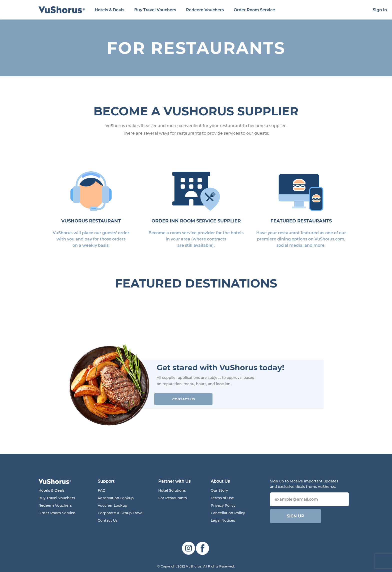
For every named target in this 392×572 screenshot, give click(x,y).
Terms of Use (222, 498)
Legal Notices (223, 520)
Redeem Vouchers (205, 10)
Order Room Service (254, 10)
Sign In (380, 10)
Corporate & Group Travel (121, 513)
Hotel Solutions (172, 490)
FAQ (102, 490)
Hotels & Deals (109, 10)
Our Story (219, 490)
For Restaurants (172, 498)
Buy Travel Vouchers (155, 10)
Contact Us (183, 399)
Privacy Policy (223, 505)
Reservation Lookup (116, 498)
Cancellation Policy (228, 513)
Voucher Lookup (112, 505)
